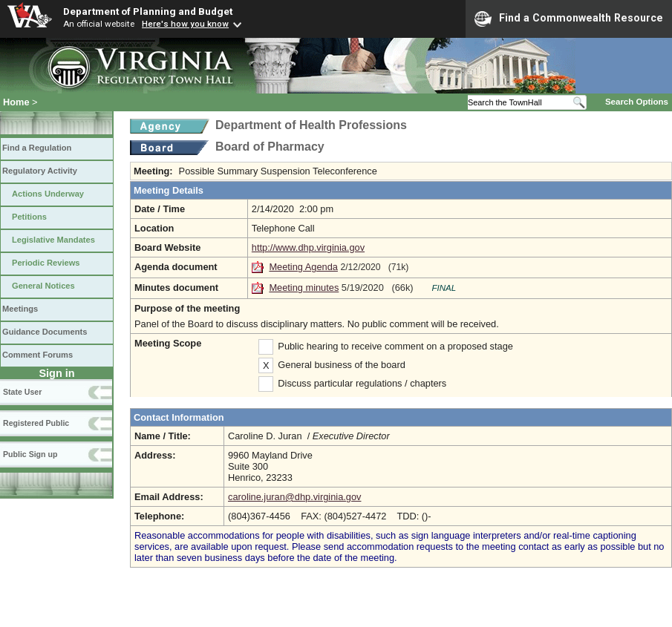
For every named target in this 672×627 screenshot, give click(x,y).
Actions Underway (48, 194)
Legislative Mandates (53, 240)
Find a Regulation (37, 148)
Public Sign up (30, 454)
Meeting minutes (304, 288)
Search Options (637, 102)
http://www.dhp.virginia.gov (308, 247)
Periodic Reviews (46, 263)
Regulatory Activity (40, 171)
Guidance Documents (45, 332)
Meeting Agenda (303, 267)
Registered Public (36, 423)
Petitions (29, 217)
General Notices (43, 286)
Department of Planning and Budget (148, 11)
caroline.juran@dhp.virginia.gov (294, 497)
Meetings (20, 309)
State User (22, 392)
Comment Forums (37, 355)
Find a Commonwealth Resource (569, 19)
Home (16, 102)
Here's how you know (185, 24)
